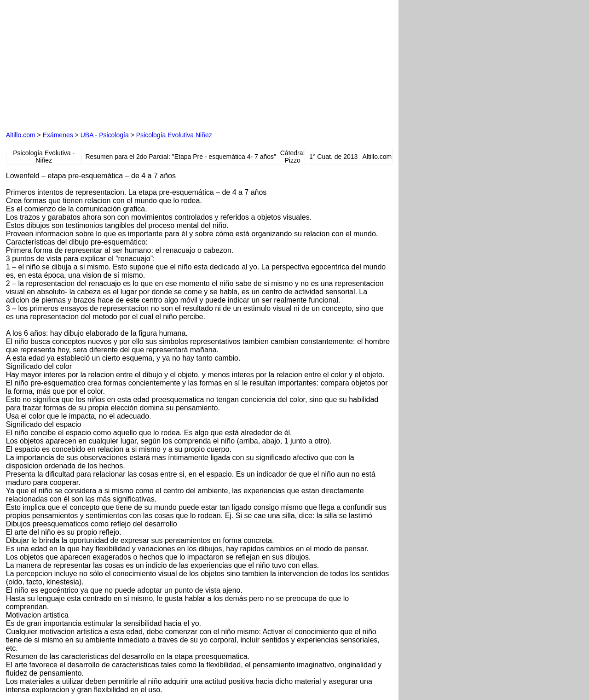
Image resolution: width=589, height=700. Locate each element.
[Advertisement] (111, 64)
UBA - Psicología (105, 135)
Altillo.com (21, 135)
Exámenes (58, 135)
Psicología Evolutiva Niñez (174, 135)
